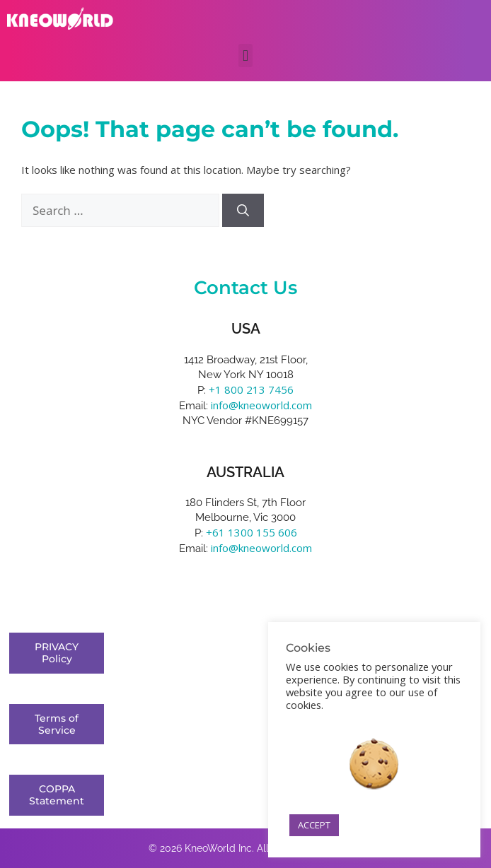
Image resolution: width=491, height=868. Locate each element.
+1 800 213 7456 (251, 389)
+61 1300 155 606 (252, 532)
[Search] (243, 211)
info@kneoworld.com (261, 405)
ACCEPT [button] (314, 825)
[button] (245, 55)
